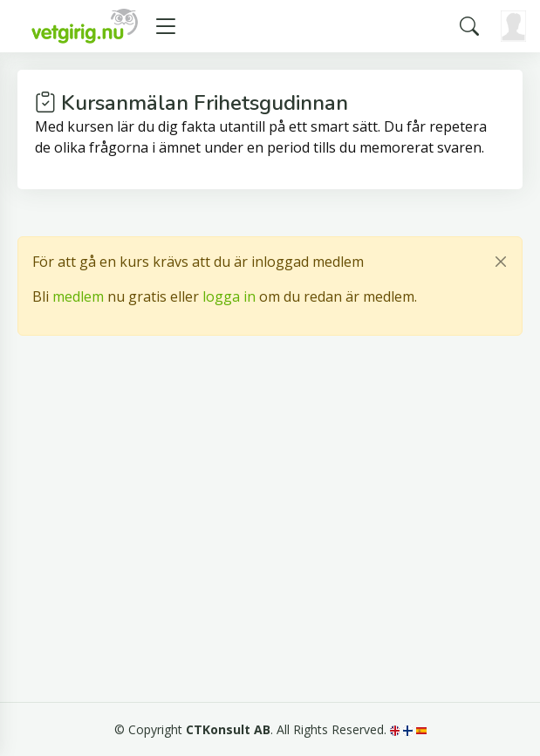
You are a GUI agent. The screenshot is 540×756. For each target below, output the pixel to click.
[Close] (501, 262)
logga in (229, 296)
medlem (78, 296)
